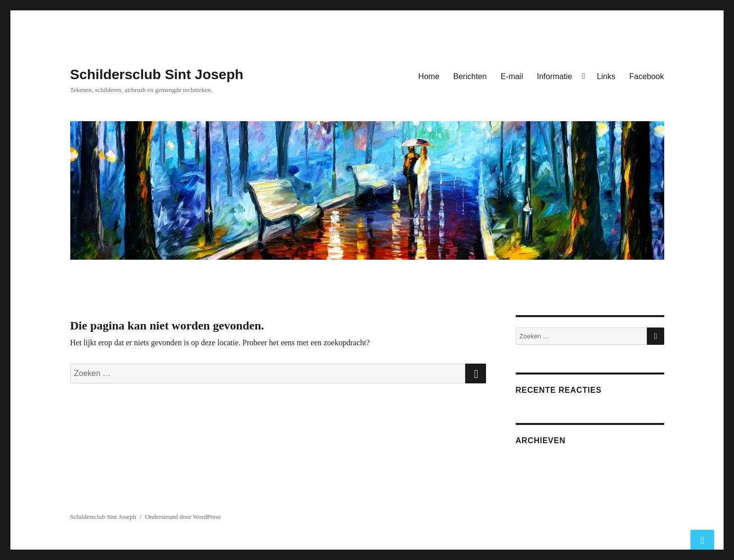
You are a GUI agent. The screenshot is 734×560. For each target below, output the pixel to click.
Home (429, 76)
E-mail (512, 76)
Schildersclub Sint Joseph (157, 74)
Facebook (646, 76)
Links (606, 76)
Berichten (470, 76)
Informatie (555, 76)
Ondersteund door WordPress (183, 517)
